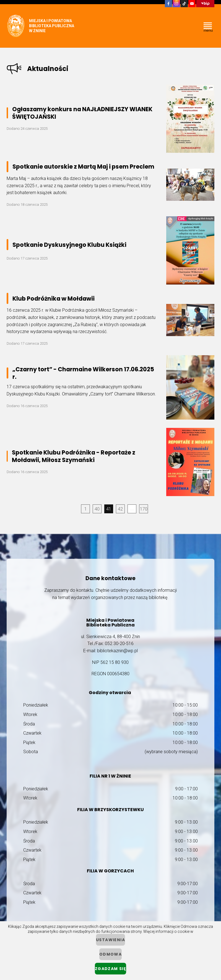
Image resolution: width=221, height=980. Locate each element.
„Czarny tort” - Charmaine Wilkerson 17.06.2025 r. (83, 373)
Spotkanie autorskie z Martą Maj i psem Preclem (83, 167)
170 (144, 509)
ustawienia (110, 940)
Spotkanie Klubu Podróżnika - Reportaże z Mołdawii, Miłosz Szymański (74, 456)
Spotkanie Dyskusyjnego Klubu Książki (69, 245)
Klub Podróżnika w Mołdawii (54, 299)
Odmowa (110, 954)
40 (97, 509)
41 (109, 509)
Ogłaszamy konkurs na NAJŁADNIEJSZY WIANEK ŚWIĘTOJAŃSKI (82, 113)
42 (120, 509)
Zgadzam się (110, 969)
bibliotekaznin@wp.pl (117, 651)
